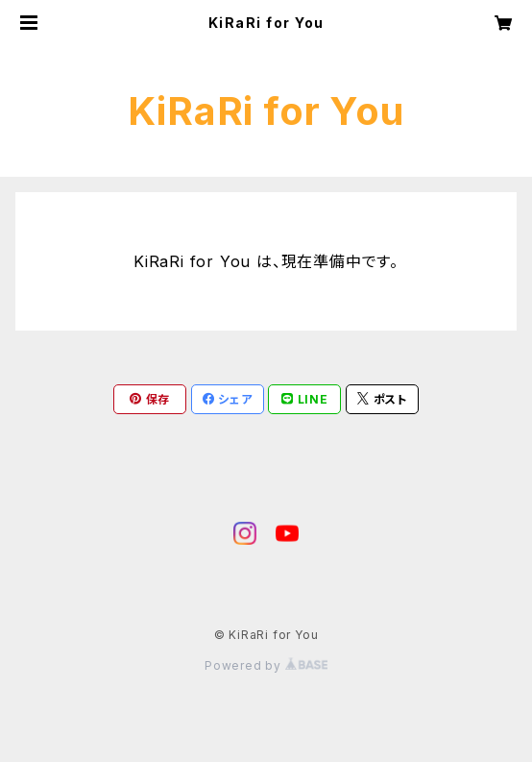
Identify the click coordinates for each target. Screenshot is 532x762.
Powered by (266, 665)
